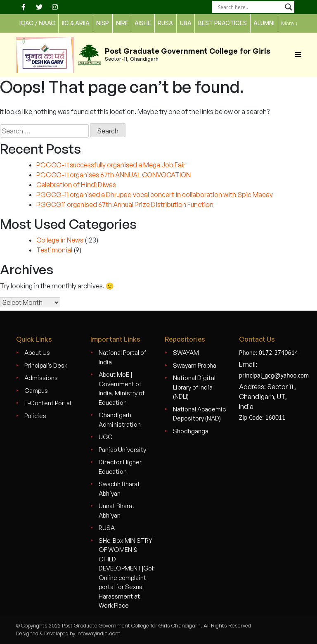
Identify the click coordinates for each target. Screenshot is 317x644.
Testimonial (54, 250)
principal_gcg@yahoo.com (274, 375)
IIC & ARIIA (76, 23)
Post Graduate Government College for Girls (188, 51)
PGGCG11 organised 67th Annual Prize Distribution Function (125, 204)
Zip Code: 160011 (262, 417)
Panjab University (122, 450)
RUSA (107, 528)
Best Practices (222, 23)
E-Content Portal (48, 403)
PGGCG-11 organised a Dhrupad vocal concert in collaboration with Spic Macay (155, 195)
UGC (106, 437)
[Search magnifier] (289, 7)
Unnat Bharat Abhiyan (117, 511)
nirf (122, 23)
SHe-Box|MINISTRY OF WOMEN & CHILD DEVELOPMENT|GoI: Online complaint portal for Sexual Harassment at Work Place (127, 573)
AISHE (143, 23)
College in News (60, 240)
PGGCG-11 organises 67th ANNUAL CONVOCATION (114, 175)
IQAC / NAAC (37, 23)
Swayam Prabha (195, 365)
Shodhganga (191, 431)
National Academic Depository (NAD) (199, 414)
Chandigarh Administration (120, 420)
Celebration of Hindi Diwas (76, 185)
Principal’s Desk (46, 365)
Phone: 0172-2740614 (269, 353)
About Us (37, 353)
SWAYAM (186, 353)
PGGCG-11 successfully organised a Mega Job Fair (111, 165)
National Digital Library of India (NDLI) (194, 387)
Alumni (264, 23)
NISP (103, 23)
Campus (36, 391)
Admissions (41, 378)
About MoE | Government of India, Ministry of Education (122, 389)
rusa (165, 23)
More (290, 23)
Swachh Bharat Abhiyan (119, 489)
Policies (35, 416)
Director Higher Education (120, 467)
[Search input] (249, 7)
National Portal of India (122, 357)
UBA (186, 23)
